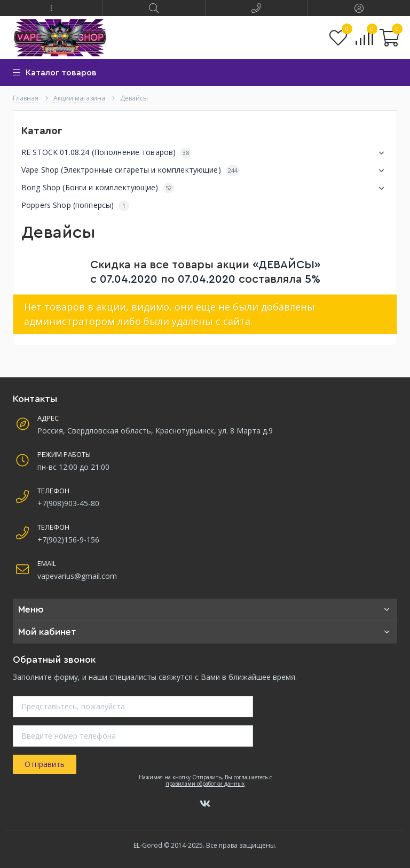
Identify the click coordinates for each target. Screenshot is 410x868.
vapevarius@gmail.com (77, 576)
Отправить (45, 764)
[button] (51, 8)
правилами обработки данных (205, 784)
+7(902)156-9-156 (68, 540)
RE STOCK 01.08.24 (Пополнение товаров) (205, 153)
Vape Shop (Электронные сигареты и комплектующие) (205, 170)
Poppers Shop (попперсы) (75, 206)
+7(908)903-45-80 (68, 503)
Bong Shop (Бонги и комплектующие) (205, 188)
